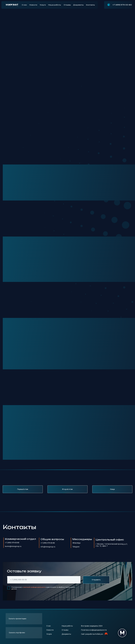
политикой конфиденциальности (34, 587)
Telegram (76, 547)
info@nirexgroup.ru (48, 547)
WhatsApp (77, 543)
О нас (24, 5)
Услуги (43, 5)
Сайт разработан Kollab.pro (92, 634)
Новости (33, 5)
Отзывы (67, 5)
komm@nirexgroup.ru (13, 546)
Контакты (90, 5)
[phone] (44, 580)
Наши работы (55, 5)
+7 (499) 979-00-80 (122, 5)
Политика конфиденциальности (94, 630)
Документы (78, 5)
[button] (24, 619)
